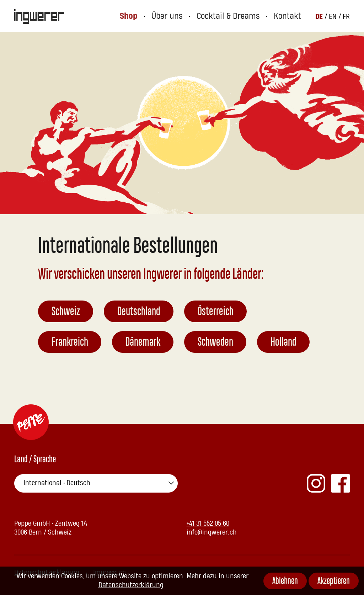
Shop (145, 16)
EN (334, 16)
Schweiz (66, 312)
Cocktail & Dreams (236, 16)
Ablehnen (285, 582)
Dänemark (143, 343)
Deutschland (139, 312)
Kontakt (289, 16)
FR (346, 16)
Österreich (216, 312)
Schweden (215, 343)
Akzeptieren (334, 582)
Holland (283, 343)
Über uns (181, 16)
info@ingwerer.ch (212, 532)
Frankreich (70, 343)
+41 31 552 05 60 (208, 524)
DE (320, 16)
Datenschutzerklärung (131, 585)
